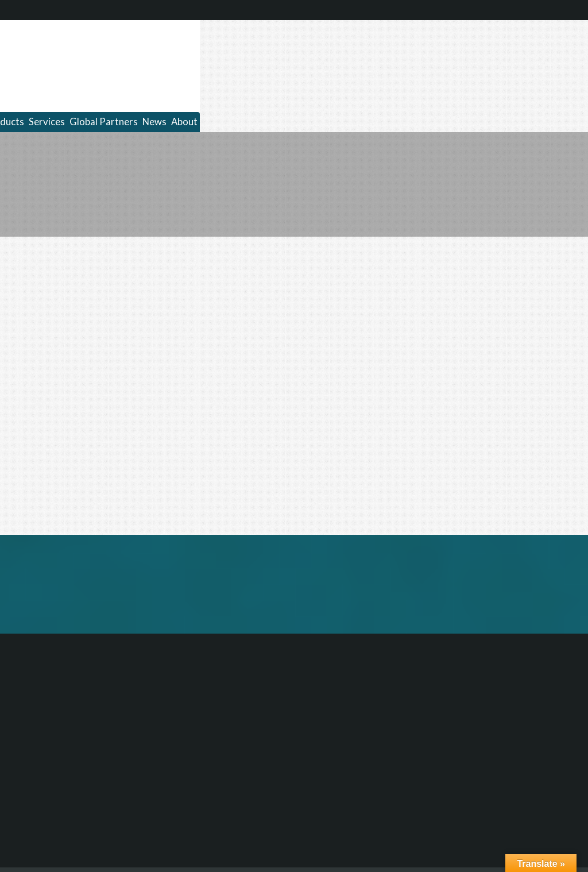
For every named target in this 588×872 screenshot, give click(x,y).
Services (47, 122)
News (154, 122)
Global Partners (104, 122)
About (184, 122)
